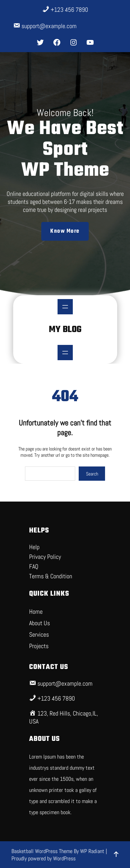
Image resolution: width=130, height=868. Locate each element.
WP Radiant (92, 851)
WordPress (64, 858)
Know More (65, 231)
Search (92, 474)
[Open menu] (65, 307)
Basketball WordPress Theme (43, 851)
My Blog (65, 330)
